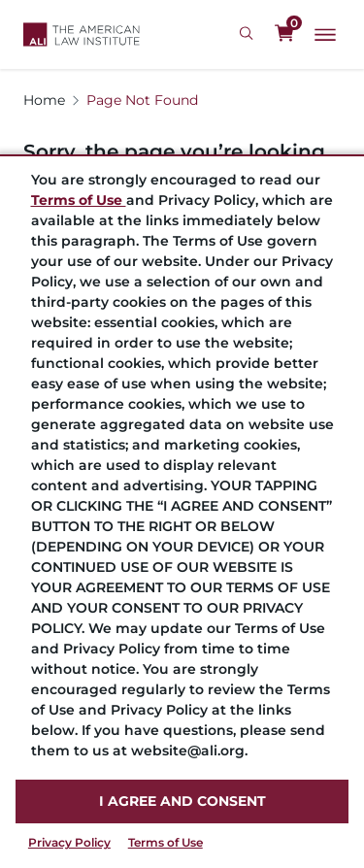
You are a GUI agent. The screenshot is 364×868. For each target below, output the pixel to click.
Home (44, 100)
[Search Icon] (249, 34)
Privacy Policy (69, 842)
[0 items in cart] (284, 34)
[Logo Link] (82, 34)
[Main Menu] (325, 35)
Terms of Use (165, 842)
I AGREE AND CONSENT (182, 801)
